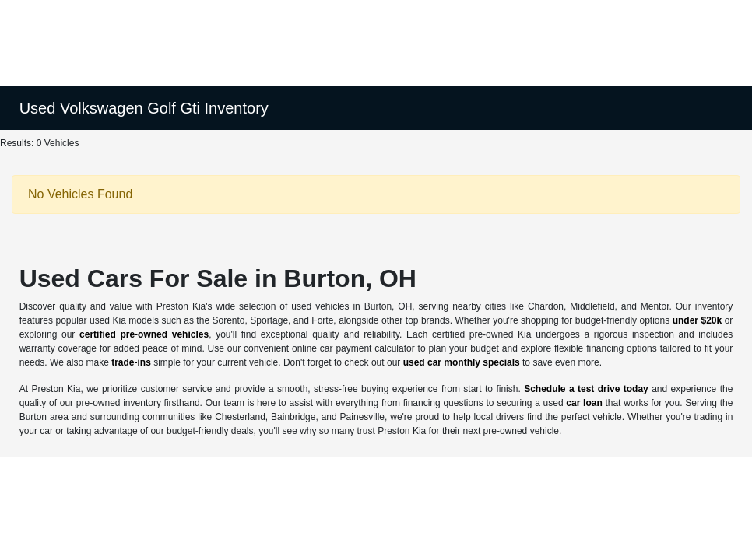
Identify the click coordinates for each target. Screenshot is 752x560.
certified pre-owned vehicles (144, 334)
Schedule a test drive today (586, 389)
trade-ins (131, 362)
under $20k (698, 320)
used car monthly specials (462, 362)
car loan (584, 403)
